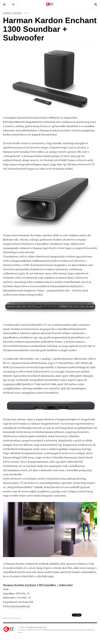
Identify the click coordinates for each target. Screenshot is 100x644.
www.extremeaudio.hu (16, 606)
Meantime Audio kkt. (38, 627)
